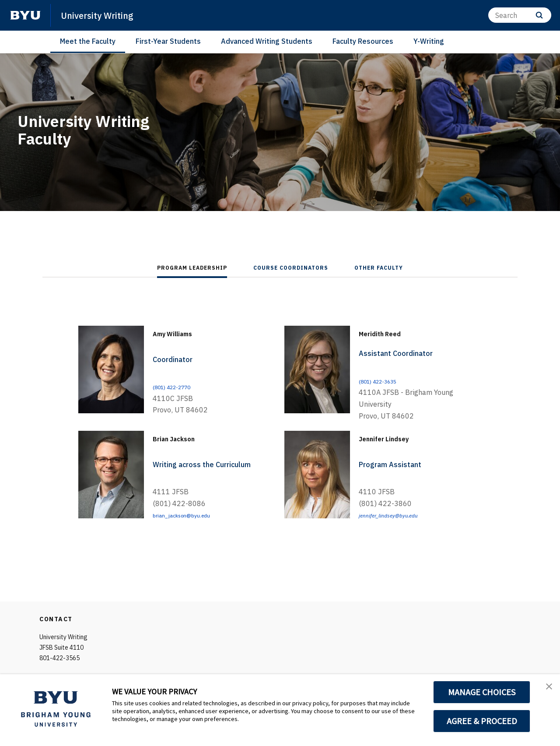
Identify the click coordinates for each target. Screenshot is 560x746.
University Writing (105, 15)
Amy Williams (187, 332)
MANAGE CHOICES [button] (482, 692)
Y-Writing (429, 41)
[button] (546, 690)
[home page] (25, 15)
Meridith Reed (393, 332)
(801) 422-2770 (179, 387)
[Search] (520, 15)
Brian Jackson (188, 437)
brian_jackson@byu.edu (191, 515)
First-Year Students (168, 41)
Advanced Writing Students (267, 41)
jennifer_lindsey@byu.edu (398, 515)
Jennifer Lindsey (400, 437)
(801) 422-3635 (385, 381)
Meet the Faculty (88, 41)
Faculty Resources (363, 41)
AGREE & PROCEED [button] (482, 721)
